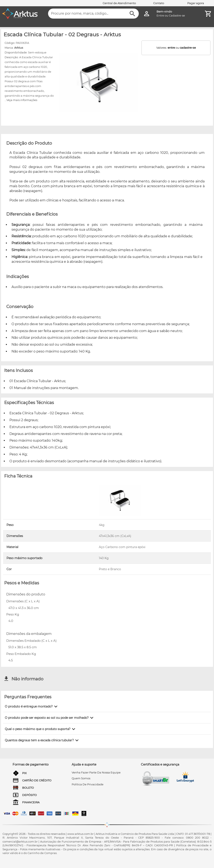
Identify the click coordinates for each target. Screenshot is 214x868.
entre (171, 48)
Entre (160, 15)
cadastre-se (188, 48)
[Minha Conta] (147, 14)
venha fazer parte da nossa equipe (96, 772)
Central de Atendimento (119, 3)
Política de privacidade (88, 784)
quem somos (81, 778)
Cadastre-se (177, 15)
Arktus (19, 48)
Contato (159, 3)
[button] (32, 706)
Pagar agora (196, 3)
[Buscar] (132, 14)
